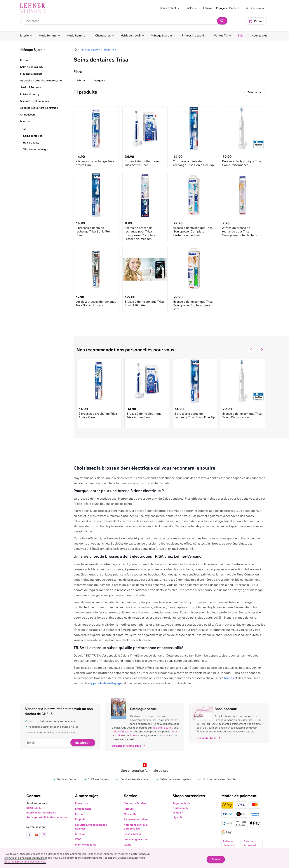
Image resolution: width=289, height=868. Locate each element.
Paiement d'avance (229, 843)
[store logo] (33, 8)
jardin (174, 731)
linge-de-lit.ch (181, 803)
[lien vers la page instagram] (44, 835)
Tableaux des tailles (136, 819)
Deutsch (234, 8)
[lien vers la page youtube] (37, 835)
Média (79, 814)
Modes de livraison (136, 803)
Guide (128, 845)
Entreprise (82, 803)
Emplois (208, 8)
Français (221, 8)
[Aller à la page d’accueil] (75, 50)
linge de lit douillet (162, 728)
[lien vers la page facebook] (30, 835)
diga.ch (177, 817)
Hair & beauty (31, 143)
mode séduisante (122, 731)
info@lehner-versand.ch (41, 813)
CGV (78, 839)
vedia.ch (178, 813)
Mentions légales (86, 845)
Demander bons (208, 738)
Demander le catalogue (128, 746)
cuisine (119, 735)
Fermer (216, 859)
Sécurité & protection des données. (25, 862)
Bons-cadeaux (133, 834)
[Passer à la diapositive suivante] (262, 350)
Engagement (83, 809)
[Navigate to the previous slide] (251, 350)
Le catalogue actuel (136, 839)
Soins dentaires (33, 136)
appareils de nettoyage (106, 683)
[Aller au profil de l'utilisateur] (255, 8)
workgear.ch (180, 808)
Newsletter (131, 814)
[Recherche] (222, 21)
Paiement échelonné (250, 843)
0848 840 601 (35, 808)
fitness (133, 735)
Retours (129, 809)
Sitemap (80, 834)
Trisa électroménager (36, 149)
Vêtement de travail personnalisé (136, 827)
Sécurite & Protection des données (91, 827)
